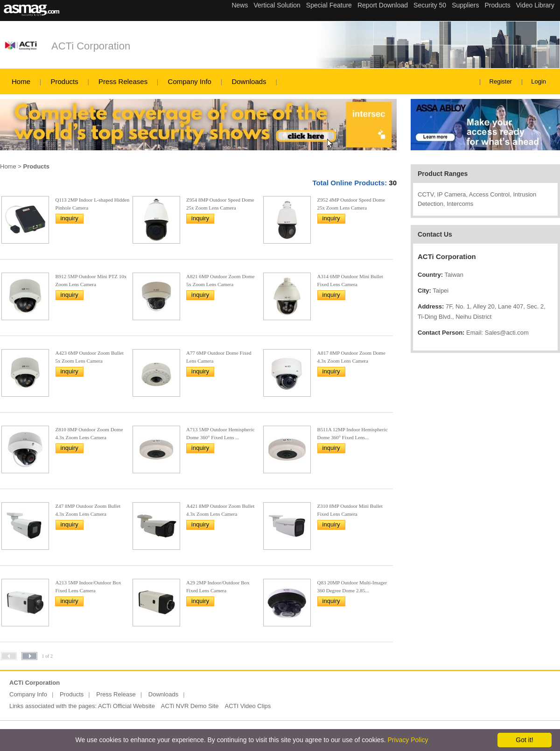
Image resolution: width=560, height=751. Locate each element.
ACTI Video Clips (248, 706)
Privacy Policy (408, 740)
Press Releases (123, 81)
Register (501, 81)
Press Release (116, 694)
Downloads (249, 81)
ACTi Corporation (91, 46)
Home (21, 81)
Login (539, 81)
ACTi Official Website (126, 706)
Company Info (190, 81)
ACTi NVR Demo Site (190, 706)
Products (64, 81)
